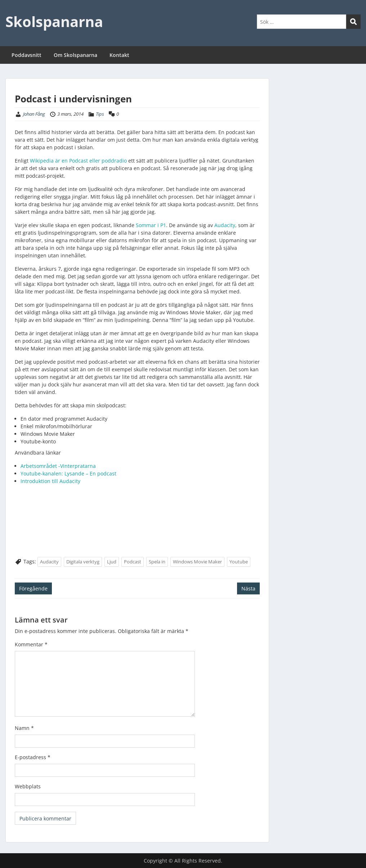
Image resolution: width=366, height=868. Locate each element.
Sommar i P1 (151, 225)
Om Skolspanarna (75, 55)
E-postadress (33, 757)
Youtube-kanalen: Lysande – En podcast (68, 473)
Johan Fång (34, 114)
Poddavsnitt (26, 55)
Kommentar (31, 644)
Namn (24, 728)
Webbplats (28, 786)
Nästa (248, 588)
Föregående (33, 588)
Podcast (133, 562)
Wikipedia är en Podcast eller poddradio (78, 161)
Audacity (225, 225)
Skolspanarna (54, 21)
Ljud (112, 562)
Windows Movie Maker (197, 562)
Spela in (157, 562)
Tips (100, 114)
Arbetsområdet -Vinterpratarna (58, 466)
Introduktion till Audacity (50, 481)
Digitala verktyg (83, 562)
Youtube (239, 562)
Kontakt (119, 55)
